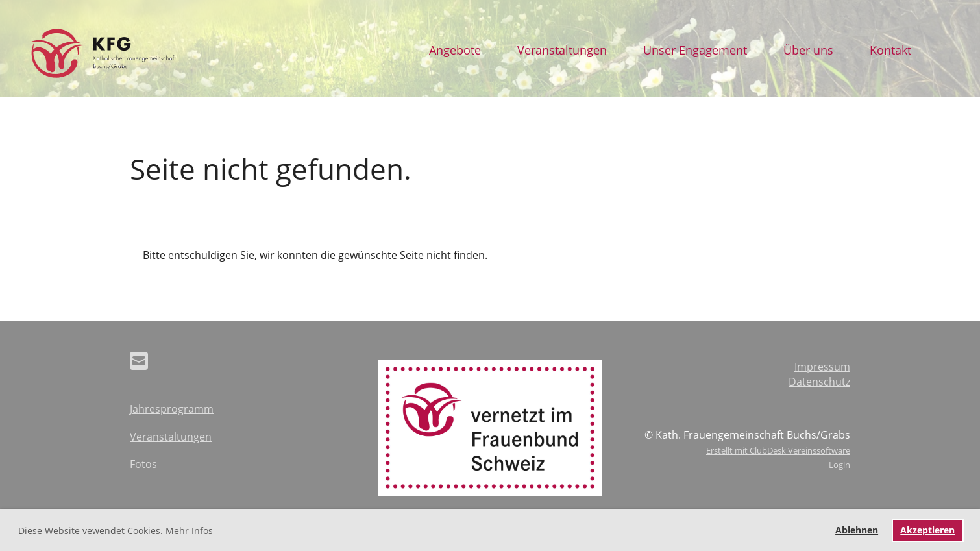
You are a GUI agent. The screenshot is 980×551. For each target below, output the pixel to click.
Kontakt (890, 50)
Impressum (822, 367)
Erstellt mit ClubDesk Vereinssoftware (778, 450)
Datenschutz (819, 382)
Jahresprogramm (172, 409)
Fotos (143, 464)
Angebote (455, 50)
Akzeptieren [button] (927, 530)
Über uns (808, 50)
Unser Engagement (695, 50)
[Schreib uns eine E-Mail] (139, 361)
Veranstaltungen (562, 50)
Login (839, 465)
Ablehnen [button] (857, 530)
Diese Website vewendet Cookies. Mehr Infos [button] (116, 531)
